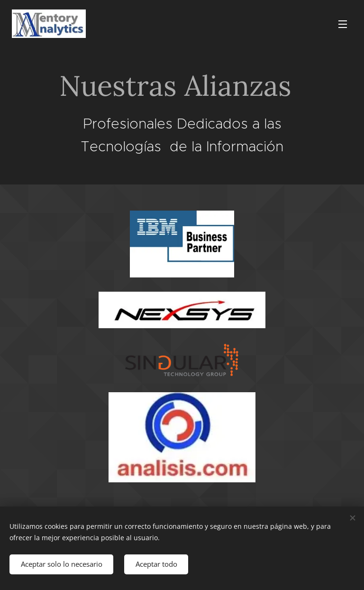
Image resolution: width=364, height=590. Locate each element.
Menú (343, 24)
